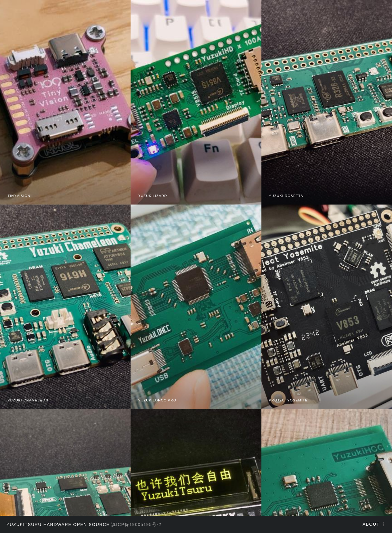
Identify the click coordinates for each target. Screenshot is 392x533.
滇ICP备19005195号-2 (136, 525)
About (371, 524)
